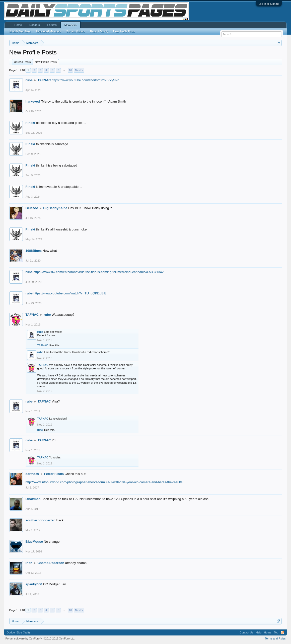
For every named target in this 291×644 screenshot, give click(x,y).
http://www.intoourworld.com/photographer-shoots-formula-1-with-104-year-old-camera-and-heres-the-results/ (104, 482)
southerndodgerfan (41, 520)
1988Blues (34, 251)
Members (70, 25)
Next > (79, 70)
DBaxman (33, 499)
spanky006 (34, 584)
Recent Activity (99, 31)
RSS (282, 632)
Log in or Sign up (269, 4)
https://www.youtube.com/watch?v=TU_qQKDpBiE (70, 293)
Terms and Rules (275, 638)
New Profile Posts (46, 62)
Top (276, 632)
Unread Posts (22, 62)
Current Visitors (76, 31)
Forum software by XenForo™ (40, 638)
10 (70, 70)
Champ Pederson (51, 563)
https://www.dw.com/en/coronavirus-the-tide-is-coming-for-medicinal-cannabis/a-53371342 (98, 272)
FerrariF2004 (54, 474)
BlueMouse (34, 542)
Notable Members (20, 31)
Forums (52, 25)
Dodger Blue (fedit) (18, 632)
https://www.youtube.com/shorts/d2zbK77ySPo (86, 80)
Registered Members (48, 31)
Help (259, 632)
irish (29, 563)
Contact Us (246, 632)
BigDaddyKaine (55, 208)
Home (18, 25)
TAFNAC (44, 80)
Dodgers (35, 25)
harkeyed (33, 101)
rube (29, 80)
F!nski (30, 123)
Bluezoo (32, 208)
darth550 (32, 474)
